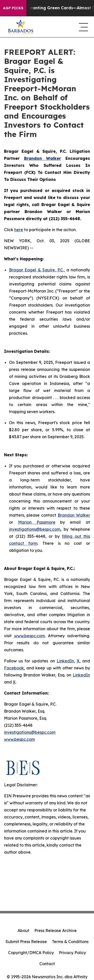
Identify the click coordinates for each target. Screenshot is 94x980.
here (19, 230)
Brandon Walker (74, 515)
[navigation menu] (82, 27)
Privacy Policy (72, 953)
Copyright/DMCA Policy (31, 953)
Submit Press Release (26, 942)
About (23, 930)
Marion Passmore (37, 522)
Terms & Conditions (70, 942)
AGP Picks (13, 8)
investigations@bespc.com (35, 529)
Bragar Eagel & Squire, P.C (36, 270)
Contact (47, 964)
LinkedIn (65, 661)
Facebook (14, 668)
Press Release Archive (56, 930)
